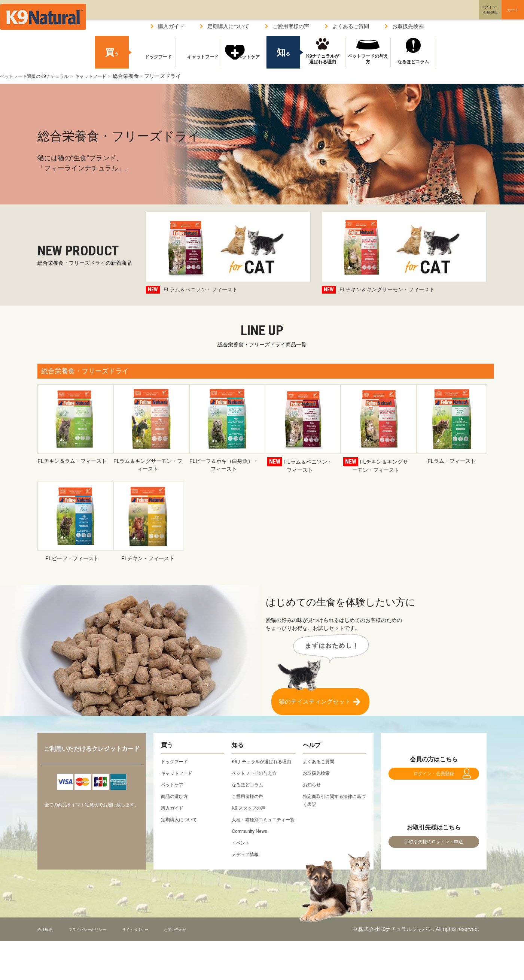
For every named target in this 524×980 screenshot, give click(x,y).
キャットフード (105, 76)
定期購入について (228, 26)
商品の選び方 (177, 796)
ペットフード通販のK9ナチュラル (40, 76)
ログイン (454, 16)
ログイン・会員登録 (434, 777)
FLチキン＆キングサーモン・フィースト (404, 253)
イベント (242, 858)
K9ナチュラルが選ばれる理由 (322, 59)
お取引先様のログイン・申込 (434, 854)
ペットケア (244, 62)
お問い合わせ (211, 945)
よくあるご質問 (351, 26)
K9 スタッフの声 (251, 816)
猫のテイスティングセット (315, 698)
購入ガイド (171, 26)
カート (497, 16)
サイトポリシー (161, 945)
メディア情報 (247, 870)
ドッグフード (153, 62)
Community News (252, 847)
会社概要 (48, 945)
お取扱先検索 (408, 26)
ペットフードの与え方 (368, 59)
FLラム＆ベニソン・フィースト (228, 253)
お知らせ (313, 785)
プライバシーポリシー (101, 945)
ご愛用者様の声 (291, 26)
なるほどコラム (413, 62)
